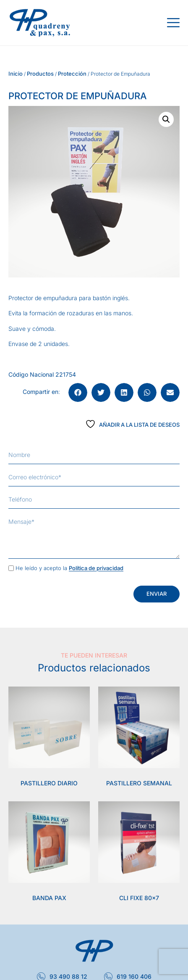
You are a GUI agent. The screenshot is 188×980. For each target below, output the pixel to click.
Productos (40, 74)
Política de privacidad (96, 568)
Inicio (16, 74)
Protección (72, 74)
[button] (166, 119)
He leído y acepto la (69, 568)
